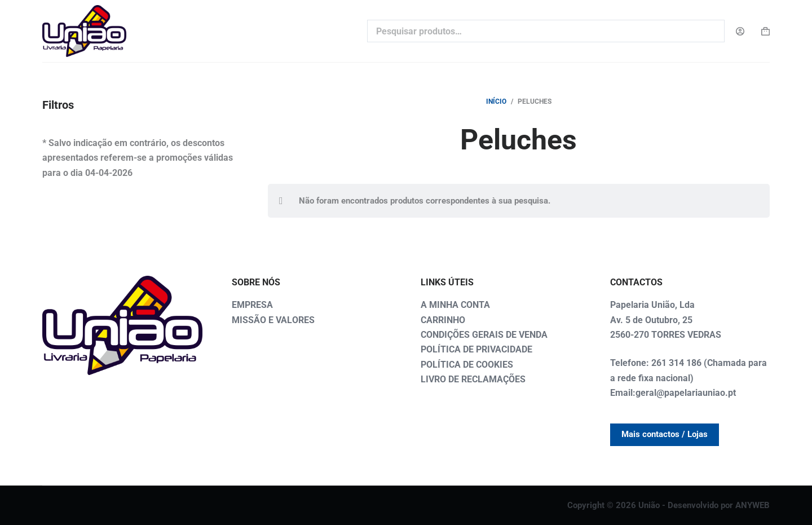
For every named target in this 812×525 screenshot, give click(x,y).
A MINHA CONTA (455, 305)
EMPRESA (252, 305)
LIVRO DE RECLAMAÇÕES (473, 379)
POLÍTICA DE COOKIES (467, 365)
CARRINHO (443, 320)
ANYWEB (753, 505)
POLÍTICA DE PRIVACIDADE (476, 349)
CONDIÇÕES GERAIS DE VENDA (484, 335)
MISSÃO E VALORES (273, 320)
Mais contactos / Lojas (665, 434)
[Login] (740, 31)
